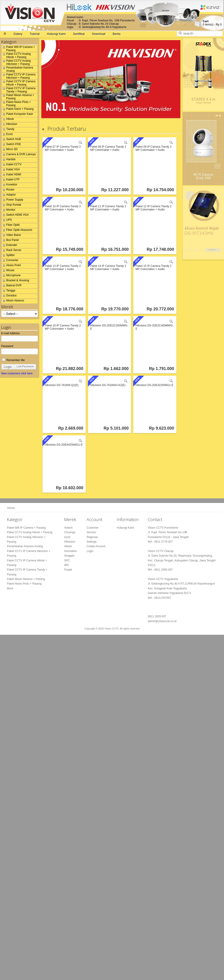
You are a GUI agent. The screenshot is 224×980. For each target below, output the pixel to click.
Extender (9, 246)
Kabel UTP (11, 180)
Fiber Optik (11, 226)
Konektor (9, 185)
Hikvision (9, 125)
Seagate (69, 556)
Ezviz (7, 135)
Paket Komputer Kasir (17, 115)
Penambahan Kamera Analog (17, 69)
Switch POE (11, 145)
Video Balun (11, 236)
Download (99, 34)
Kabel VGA (11, 170)
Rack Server (11, 251)
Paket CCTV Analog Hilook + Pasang (16, 55)
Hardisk (9, 160)
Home (11, 508)
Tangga (8, 291)
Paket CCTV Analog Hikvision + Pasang (16, 62)
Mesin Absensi (13, 301)
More (10, 588)
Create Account (96, 546)
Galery (18, 34)
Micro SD (10, 150)
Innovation (70, 551)
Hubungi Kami (56, 34)
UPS (7, 221)
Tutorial (35, 34)
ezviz (67, 537)
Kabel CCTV (12, 165)
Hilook (8, 120)
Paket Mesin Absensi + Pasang (18, 97)
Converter (10, 261)
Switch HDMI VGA (15, 215)
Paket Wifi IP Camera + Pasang (18, 49)
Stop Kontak (11, 205)
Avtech (68, 528)
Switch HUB (11, 140)
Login (8, 367)
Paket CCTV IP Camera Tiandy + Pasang (18, 90)
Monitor (9, 210)
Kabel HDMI (11, 175)
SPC (67, 560)
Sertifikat (79, 34)
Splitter (8, 256)
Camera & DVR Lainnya (19, 155)
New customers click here (17, 373)
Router (8, 190)
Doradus (9, 296)
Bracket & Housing (15, 281)
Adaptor (9, 195)
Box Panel (10, 241)
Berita (116, 34)
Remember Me (13, 360)
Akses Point (11, 266)
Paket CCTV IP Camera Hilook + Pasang (18, 83)
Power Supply (12, 200)
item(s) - (212, 23)
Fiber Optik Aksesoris (17, 231)
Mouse (8, 271)
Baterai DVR (12, 286)
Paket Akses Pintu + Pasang (16, 104)
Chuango (70, 532)
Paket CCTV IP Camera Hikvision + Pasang (18, 76)
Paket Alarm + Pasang (18, 110)
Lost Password (25, 366)
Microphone (11, 276)
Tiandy (8, 130)
